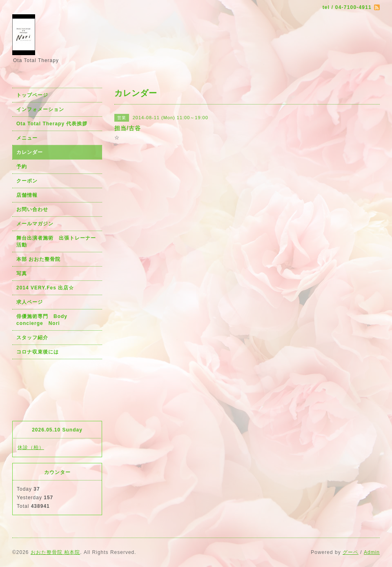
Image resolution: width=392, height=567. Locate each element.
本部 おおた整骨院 (38, 259)
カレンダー (30, 152)
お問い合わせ (32, 209)
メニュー (27, 138)
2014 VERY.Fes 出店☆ (45, 288)
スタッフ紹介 (32, 338)
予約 (22, 167)
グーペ (351, 552)
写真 (22, 273)
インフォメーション (40, 109)
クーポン (27, 181)
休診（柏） (31, 447)
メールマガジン (35, 224)
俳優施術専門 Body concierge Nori (45, 320)
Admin (372, 552)
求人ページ (30, 302)
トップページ (32, 95)
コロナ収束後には (38, 352)
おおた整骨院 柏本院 (55, 552)
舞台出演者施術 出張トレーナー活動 (56, 241)
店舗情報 (27, 195)
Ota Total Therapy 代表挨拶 (52, 124)
